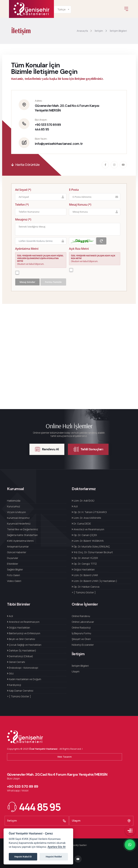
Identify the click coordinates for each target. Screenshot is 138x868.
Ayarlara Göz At (57, 847)
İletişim (37, 821)
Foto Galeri (13, 575)
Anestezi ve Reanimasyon (88, 529)
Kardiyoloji (14, 685)
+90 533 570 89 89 (48, 125)
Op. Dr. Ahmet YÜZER (85, 558)
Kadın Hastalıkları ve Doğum (24, 679)
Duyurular (13, 558)
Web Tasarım (65, 757)
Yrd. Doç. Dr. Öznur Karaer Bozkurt (92, 552)
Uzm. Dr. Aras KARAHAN (86, 518)
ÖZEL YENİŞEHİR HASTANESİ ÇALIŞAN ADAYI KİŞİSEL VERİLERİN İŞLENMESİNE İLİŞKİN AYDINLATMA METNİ (40, 258)
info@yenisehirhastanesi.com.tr (59, 144)
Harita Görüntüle (25, 165)
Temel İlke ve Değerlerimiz (23, 529)
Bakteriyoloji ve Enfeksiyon (24, 633)
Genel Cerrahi (16, 662)
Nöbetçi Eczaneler (83, 645)
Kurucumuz (14, 506)
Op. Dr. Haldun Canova (86, 587)
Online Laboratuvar (83, 622)
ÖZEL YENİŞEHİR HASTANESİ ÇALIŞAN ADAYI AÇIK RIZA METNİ (93, 257)
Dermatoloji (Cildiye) (20, 656)
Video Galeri (14, 581)
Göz (10, 673)
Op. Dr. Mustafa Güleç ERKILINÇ (91, 546)
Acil (75, 506)
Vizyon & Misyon (16, 512)
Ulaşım (76, 671)
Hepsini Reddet (54, 857)
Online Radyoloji (81, 628)
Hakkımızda (14, 501)
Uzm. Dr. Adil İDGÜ (83, 501)
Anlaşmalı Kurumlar (18, 546)
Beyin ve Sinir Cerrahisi (21, 639)
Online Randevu (81, 616)
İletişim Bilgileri (80, 666)
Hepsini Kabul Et (23, 857)
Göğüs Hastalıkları (83, 569)
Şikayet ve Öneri (81, 639)
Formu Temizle (53, 282)
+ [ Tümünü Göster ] (84, 592)
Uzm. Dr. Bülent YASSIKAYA (88, 541)
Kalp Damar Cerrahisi (20, 691)
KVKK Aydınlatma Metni (20, 541)
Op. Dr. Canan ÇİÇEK (84, 535)
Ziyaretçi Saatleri (79, 845)
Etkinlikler (13, 564)
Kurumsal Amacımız (18, 518)
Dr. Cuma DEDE (81, 524)
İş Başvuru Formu (81, 633)
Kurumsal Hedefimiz (19, 524)
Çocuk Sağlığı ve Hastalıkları (24, 645)
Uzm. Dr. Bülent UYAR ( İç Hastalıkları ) (94, 581)
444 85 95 (42, 129)
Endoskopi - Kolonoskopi (23, 668)
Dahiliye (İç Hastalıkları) (22, 650)
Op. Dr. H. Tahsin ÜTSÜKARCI (89, 512)
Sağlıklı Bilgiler (15, 569)
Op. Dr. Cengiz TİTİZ (84, 564)
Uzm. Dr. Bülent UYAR (85, 575)
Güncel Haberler (17, 552)
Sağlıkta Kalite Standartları (22, 535)
